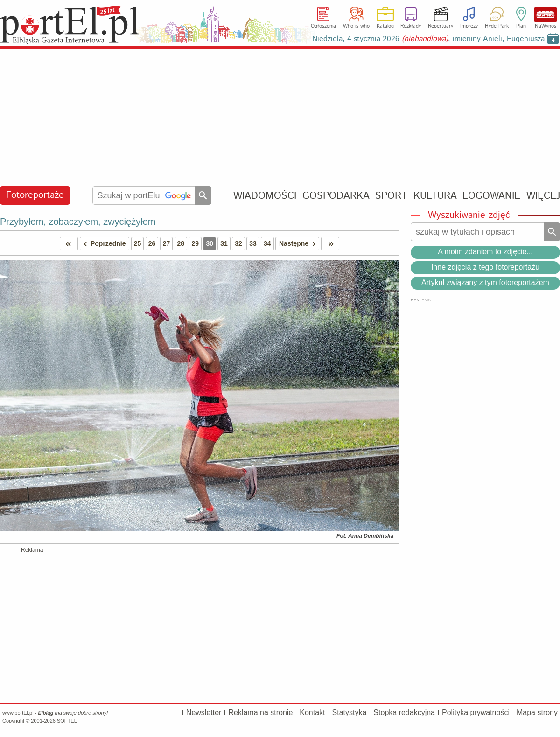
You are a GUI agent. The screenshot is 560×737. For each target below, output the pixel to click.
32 (238, 243)
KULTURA (435, 196)
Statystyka (350, 713)
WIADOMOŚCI (265, 196)
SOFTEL (67, 721)
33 (253, 243)
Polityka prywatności (476, 713)
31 (224, 243)
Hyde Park (497, 26)
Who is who (356, 26)
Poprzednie (103, 244)
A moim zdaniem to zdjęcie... (485, 252)
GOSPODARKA (336, 196)
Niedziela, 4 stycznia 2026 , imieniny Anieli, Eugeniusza (428, 39)
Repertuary (441, 26)
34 (267, 243)
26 (152, 243)
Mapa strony (537, 713)
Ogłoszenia (323, 26)
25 (138, 243)
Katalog (385, 26)
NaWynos (546, 15)
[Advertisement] (280, 117)
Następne (299, 244)
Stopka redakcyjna (404, 713)
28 (181, 243)
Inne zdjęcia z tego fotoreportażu (485, 267)
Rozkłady (411, 26)
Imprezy (469, 26)
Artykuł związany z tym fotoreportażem (485, 282)
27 (167, 243)
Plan (521, 26)
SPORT (391, 196)
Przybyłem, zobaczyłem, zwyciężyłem (78, 222)
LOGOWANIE (491, 196)
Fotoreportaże (35, 195)
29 (195, 243)
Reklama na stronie (260, 713)
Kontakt (312, 713)
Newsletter (204, 713)
